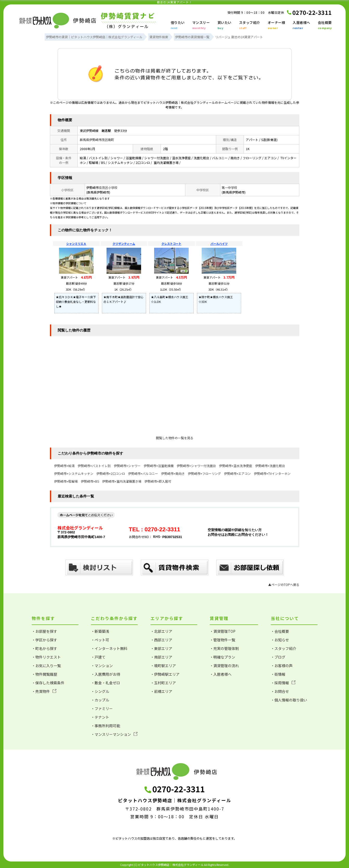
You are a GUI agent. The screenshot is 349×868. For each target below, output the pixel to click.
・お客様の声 (282, 666)
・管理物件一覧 (222, 640)
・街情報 (278, 674)
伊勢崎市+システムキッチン (74, 473)
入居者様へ (301, 25)
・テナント (100, 717)
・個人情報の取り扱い (289, 700)
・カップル (100, 700)
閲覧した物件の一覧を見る (175, 438)
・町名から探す (44, 648)
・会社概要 (280, 631)
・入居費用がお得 (106, 674)
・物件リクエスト (46, 657)
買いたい (225, 25)
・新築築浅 (100, 631)
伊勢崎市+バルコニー (143, 473)
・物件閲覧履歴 (44, 674)
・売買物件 (44, 691)
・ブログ (278, 657)
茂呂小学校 (110, 187)
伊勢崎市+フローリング (204, 473)
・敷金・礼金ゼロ (106, 683)
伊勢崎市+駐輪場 (66, 481)
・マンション (102, 666)
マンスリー (201, 25)
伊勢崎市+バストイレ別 (94, 466)
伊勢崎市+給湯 (64, 466)
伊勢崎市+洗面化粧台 (270, 466)
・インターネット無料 (109, 648)
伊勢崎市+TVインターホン (272, 473)
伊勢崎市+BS (90, 481)
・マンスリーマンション (114, 734)
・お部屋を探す (44, 631)
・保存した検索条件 (48, 683)
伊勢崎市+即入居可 (158, 481)
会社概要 (325, 25)
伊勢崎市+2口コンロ (111, 473)
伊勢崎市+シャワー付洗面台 (196, 466)
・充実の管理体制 (224, 648)
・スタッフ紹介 (284, 648)
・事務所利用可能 (106, 726)
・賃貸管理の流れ (224, 666)
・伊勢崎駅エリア (165, 674)
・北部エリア (161, 631)
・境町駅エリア (163, 666)
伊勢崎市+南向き (173, 473)
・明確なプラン (222, 657)
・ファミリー (102, 709)
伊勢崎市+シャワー (127, 466)
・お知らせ (280, 640)
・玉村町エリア (163, 683)
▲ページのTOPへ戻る (284, 585)
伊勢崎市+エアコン (237, 473)
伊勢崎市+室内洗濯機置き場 (122, 481)
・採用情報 (283, 683)
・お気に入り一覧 (46, 666)
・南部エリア (161, 657)
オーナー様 (276, 25)
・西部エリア (161, 640)
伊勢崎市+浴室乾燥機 (159, 466)
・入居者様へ (221, 674)
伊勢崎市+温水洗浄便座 (236, 466)
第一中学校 (229, 187)
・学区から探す (44, 640)
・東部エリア (161, 648)
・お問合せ (280, 691)
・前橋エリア (161, 691)
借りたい (178, 25)
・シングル (100, 691)
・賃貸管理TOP (223, 631)
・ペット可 (100, 640)
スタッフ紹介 (250, 25)
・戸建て (98, 657)
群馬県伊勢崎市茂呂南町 (97, 140)
